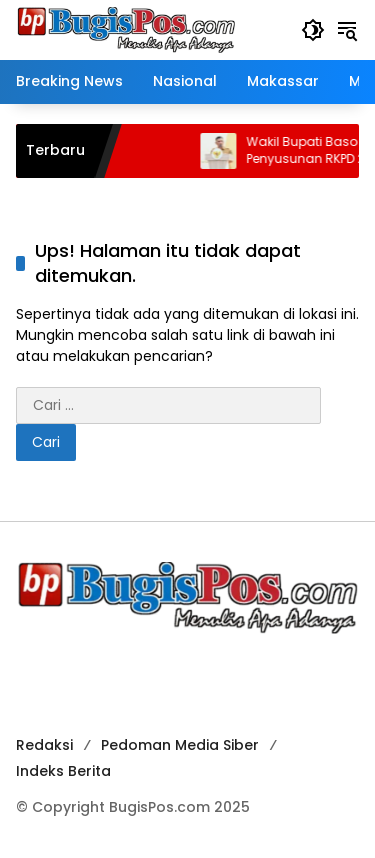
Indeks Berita (63, 771)
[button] (313, 30)
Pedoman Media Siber (180, 745)
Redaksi (44, 745)
